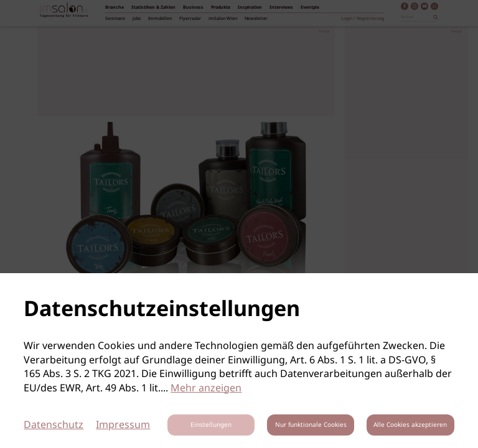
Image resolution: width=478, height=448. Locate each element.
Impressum (123, 425)
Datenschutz (54, 425)
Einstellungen (211, 425)
